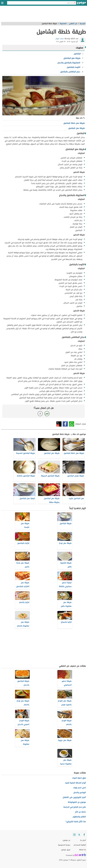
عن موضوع (67, 840)
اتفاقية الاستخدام (80, 845)
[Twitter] (79, 835)
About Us (82, 850)
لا (40, 414)
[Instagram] (74, 835)
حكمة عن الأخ (80, 812)
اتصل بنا (83, 840)
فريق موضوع (66, 850)
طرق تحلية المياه (79, 778)
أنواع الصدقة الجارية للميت (75, 783)
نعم (47, 414)
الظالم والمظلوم (79, 817)
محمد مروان (60, 39)
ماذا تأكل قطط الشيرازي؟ (76, 822)
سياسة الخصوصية (64, 845)
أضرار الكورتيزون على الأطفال (74, 797)
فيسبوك (65, 424)
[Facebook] (84, 835)
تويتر (59, 424)
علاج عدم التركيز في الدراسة (75, 807)
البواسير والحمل (80, 793)
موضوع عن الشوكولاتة (77, 802)
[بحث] (74, 3)
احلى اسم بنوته (80, 788)
